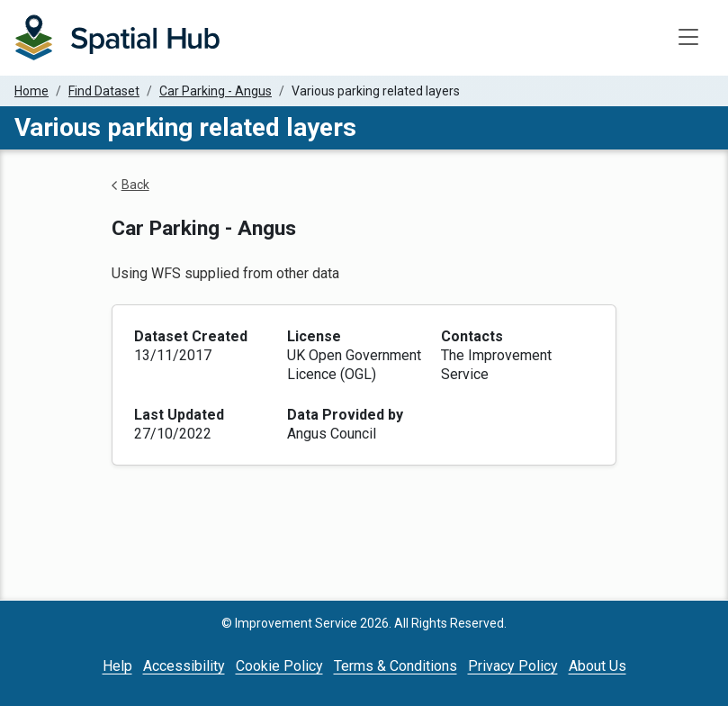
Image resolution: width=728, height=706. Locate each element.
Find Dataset (104, 91)
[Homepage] (117, 38)
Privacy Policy (513, 666)
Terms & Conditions (395, 666)
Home (31, 91)
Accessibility (184, 666)
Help (117, 666)
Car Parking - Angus (216, 91)
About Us (598, 666)
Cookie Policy (279, 666)
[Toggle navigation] (688, 38)
